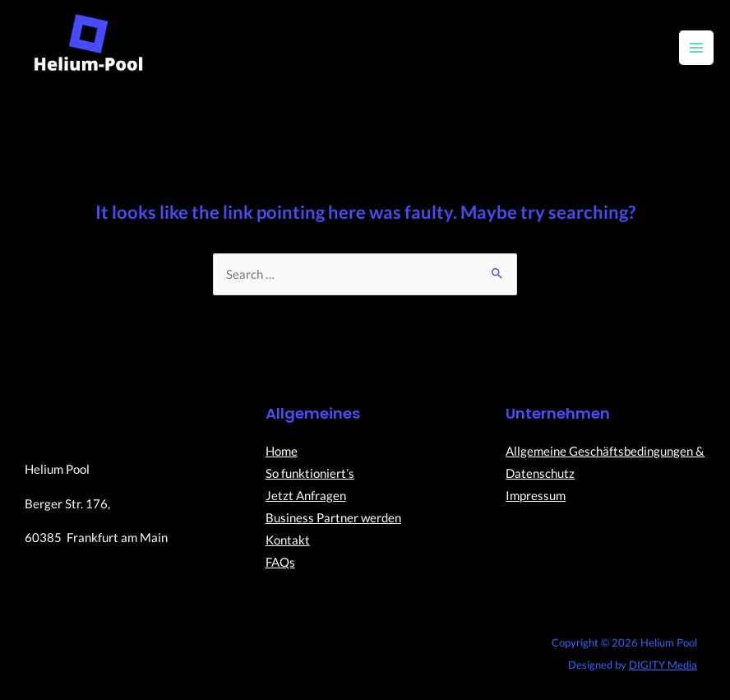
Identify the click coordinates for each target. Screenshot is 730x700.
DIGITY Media (663, 665)
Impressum (536, 496)
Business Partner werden (333, 518)
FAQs (280, 562)
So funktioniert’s (310, 473)
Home (282, 451)
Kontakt (288, 540)
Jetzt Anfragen (306, 496)
